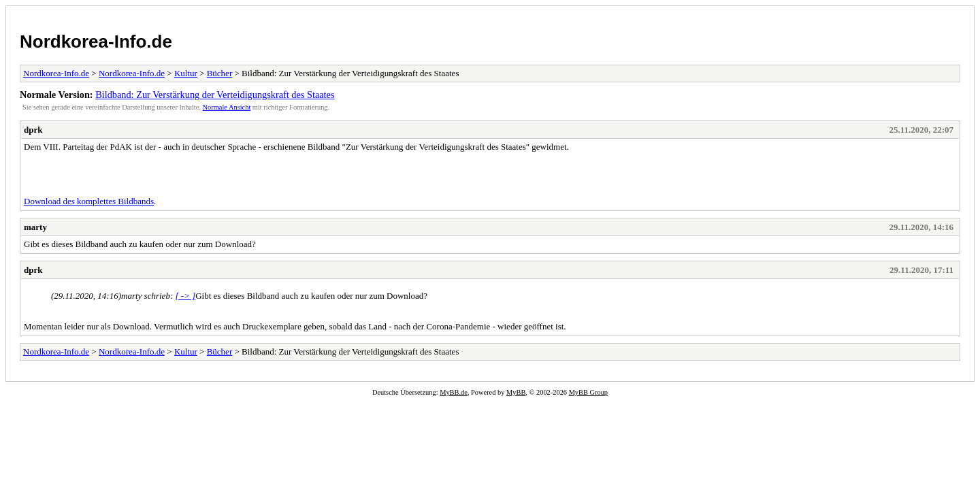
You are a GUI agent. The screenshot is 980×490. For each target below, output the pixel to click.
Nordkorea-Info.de (96, 42)
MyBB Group (588, 392)
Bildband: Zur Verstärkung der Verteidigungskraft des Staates (215, 95)
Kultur (186, 73)
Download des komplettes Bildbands (89, 201)
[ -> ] (185, 296)
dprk (33, 130)
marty (35, 227)
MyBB (516, 392)
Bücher (220, 73)
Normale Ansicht (227, 107)
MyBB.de (454, 392)
